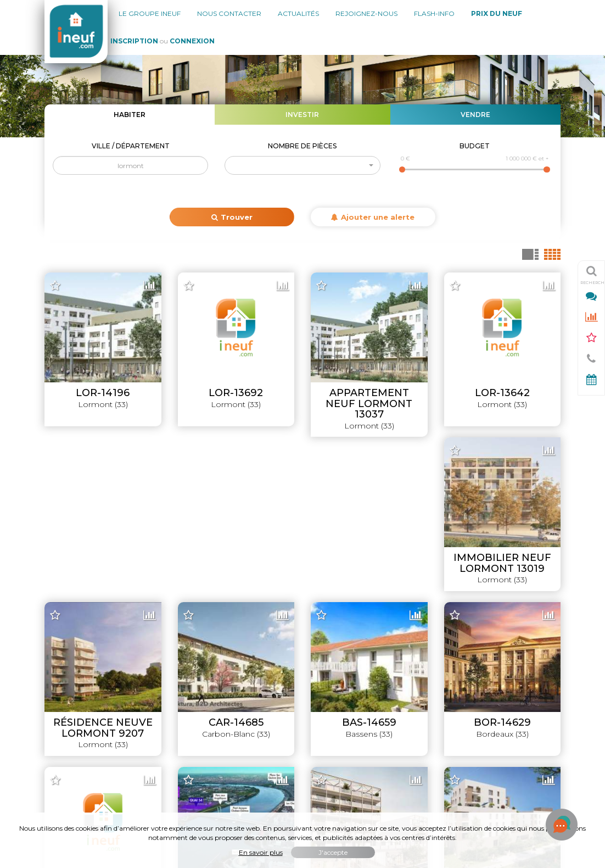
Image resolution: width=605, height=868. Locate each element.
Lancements (537, 658)
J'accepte (333, 852)
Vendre (475, 115)
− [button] (60, 298)
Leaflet (371, 592)
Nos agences (69, 658)
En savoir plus (261, 852)
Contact (59, 714)
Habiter (130, 115)
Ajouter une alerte (373, 217)
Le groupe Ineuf (150, 13)
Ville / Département (131, 146)
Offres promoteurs (526, 677)
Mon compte (68, 732)
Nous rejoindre (72, 695)
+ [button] (60, 282)
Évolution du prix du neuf (515, 732)
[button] (302, 165)
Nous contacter (229, 13)
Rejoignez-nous (366, 13)
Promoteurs (538, 714)
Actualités (298, 13)
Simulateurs (539, 695)
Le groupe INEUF (76, 640)
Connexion (192, 41)
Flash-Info (434, 13)
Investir (302, 115)
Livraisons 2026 (532, 640)
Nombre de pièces (302, 146)
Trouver (232, 217)
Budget (475, 146)
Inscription (134, 41)
